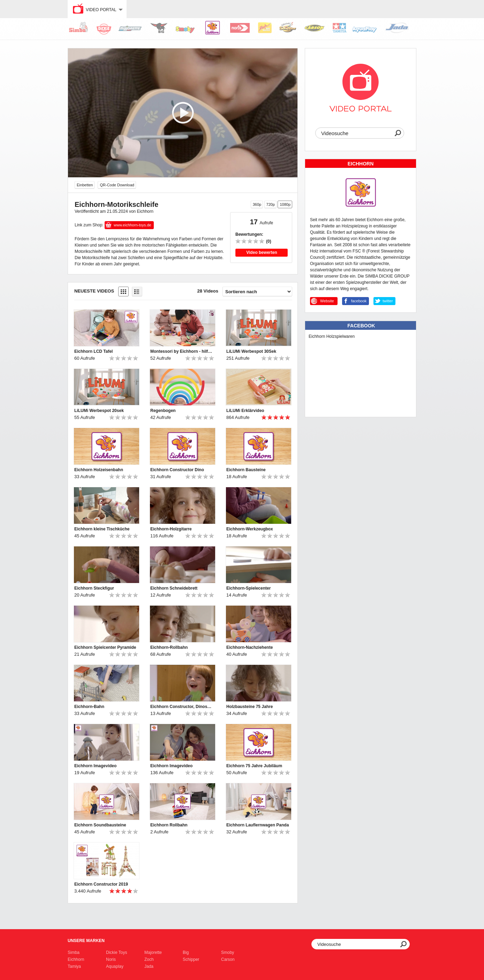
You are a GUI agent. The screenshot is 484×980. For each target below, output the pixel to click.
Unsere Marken (86, 941)
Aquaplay (115, 966)
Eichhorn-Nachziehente (249, 647)
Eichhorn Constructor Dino (177, 470)
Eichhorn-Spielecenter (248, 588)
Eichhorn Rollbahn (169, 825)
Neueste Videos (94, 291)
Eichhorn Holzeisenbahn (99, 470)
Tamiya (74, 966)
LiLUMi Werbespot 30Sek (251, 351)
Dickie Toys (116, 952)
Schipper (191, 959)
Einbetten (85, 185)
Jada (149, 966)
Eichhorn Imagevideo (95, 766)
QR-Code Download (117, 185)
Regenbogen (163, 411)
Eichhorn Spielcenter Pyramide (105, 647)
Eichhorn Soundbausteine (100, 825)
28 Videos (208, 291)
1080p (285, 204)
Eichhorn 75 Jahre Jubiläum (254, 766)
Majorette (153, 952)
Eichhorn (76, 959)
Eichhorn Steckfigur (94, 588)
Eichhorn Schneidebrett (174, 588)
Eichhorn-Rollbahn (169, 647)
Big (186, 952)
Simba (74, 952)
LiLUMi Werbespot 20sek (99, 411)
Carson (228, 959)
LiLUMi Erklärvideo (245, 411)
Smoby (228, 952)
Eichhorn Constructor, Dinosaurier (182, 707)
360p (257, 204)
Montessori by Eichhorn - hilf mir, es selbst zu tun (182, 351)
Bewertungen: (249, 234)
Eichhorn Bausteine (246, 470)
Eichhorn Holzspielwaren (332, 336)
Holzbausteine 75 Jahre (249, 707)
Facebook (361, 326)
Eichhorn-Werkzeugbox (250, 529)
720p (271, 204)
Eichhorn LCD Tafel (93, 351)
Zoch (149, 959)
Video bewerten (262, 252)
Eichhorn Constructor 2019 (101, 884)
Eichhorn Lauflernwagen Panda (258, 825)
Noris (111, 959)
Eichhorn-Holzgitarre (171, 529)
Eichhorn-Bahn (89, 707)
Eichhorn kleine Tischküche (102, 529)
